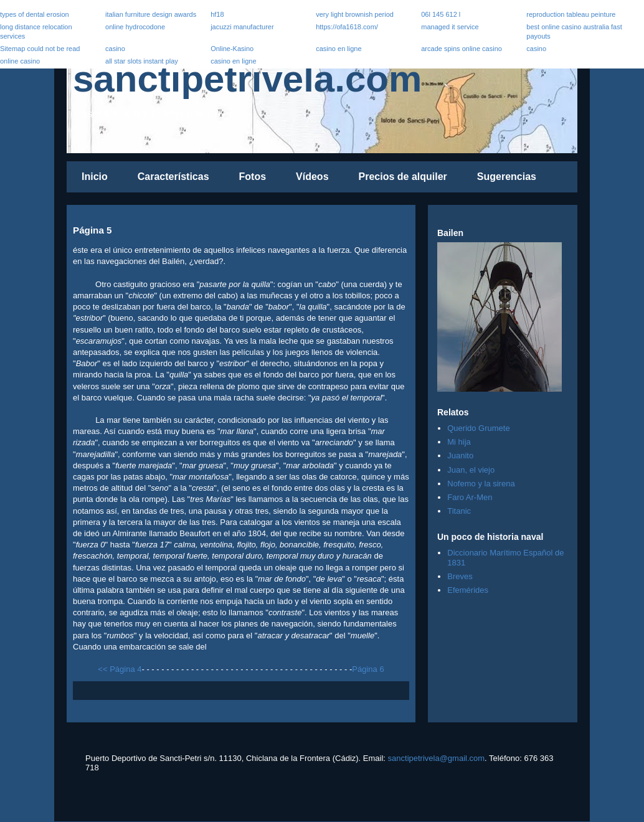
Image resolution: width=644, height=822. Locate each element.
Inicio (95, 177)
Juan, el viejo (471, 470)
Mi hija (459, 442)
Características (173, 177)
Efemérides (468, 590)
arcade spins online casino (462, 49)
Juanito (460, 456)
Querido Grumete (478, 428)
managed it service (450, 27)
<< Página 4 (120, 669)
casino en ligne (339, 49)
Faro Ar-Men (470, 497)
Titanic (459, 511)
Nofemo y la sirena (481, 484)
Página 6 (368, 669)
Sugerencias (507, 177)
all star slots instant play (142, 61)
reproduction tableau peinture (571, 14)
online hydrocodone (135, 27)
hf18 (217, 14)
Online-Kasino (232, 49)
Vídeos (312, 177)
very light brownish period (355, 14)
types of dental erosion (35, 14)
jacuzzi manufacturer (242, 27)
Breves (460, 576)
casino (115, 49)
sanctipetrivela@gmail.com (437, 758)
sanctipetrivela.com (247, 79)
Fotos (253, 177)
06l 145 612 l (441, 14)
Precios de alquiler (403, 177)
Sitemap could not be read (40, 49)
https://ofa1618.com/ (347, 27)
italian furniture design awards (151, 14)
